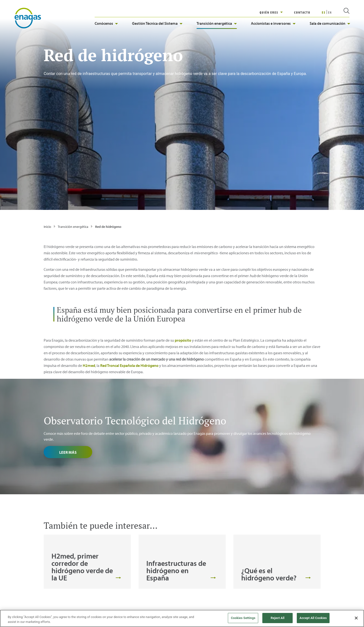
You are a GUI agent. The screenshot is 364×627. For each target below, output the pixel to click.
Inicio (47, 128)
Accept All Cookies (313, 618)
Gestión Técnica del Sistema (157, 23)
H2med (89, 267)
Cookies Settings (243, 618)
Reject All (278, 618)
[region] (277, 12)
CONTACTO (302, 12)
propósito (183, 242)
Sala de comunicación (330, 23)
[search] (341, 12)
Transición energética (217, 23)
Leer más (68, 354)
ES (324, 12)
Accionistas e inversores (273, 23)
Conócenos (106, 23)
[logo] (28, 18)
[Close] (356, 618)
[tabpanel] (87, 463)
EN (330, 12)
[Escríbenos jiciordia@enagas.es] (88, 579)
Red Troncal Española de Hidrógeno (129, 267)
